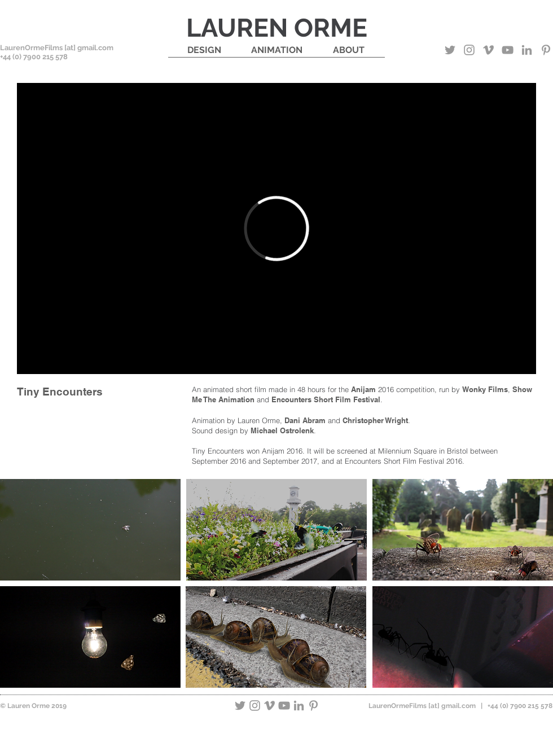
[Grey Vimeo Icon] (488, 50)
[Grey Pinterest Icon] (546, 50)
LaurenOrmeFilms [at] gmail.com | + (429, 706)
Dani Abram (305, 420)
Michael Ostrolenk (282, 430)
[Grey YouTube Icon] (508, 50)
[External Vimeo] (276, 228)
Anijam (363, 389)
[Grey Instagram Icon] (469, 50)
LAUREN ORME (277, 28)
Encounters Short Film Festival (326, 399)
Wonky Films (485, 389)
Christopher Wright (375, 420)
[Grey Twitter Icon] (450, 50)
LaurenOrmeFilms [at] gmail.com (57, 48)
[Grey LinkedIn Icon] (527, 50)
